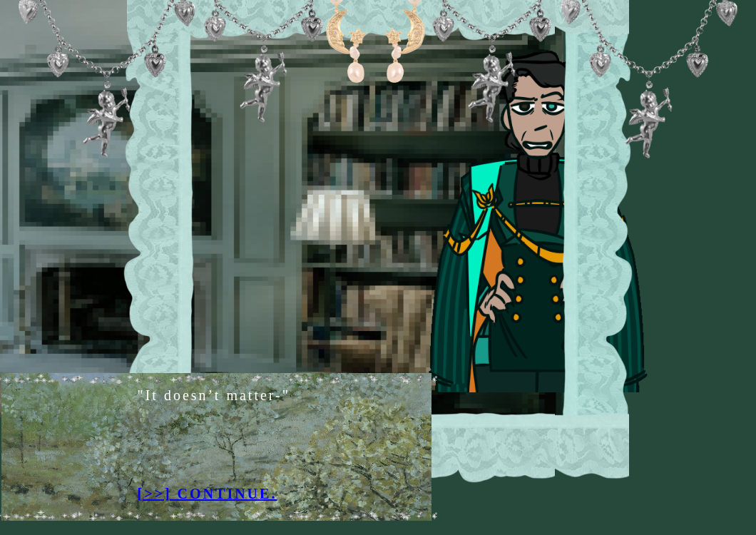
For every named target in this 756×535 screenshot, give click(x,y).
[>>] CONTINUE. (208, 494)
